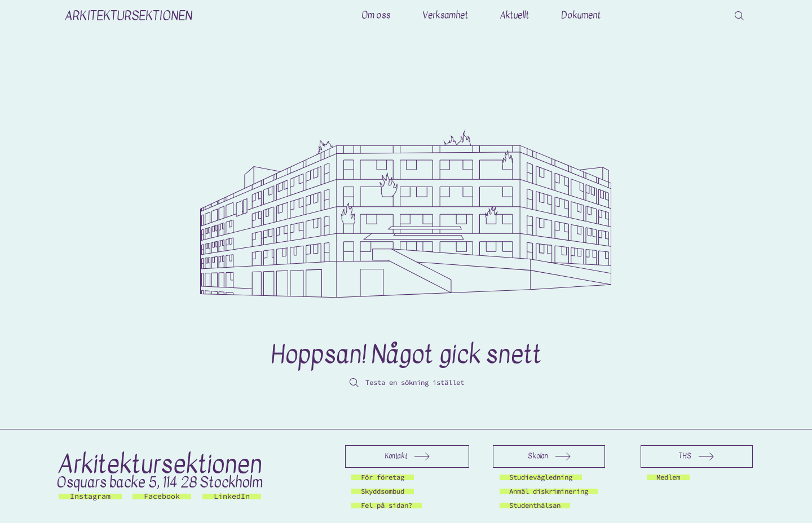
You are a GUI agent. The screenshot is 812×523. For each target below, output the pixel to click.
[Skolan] (549, 456)
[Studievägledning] (545, 477)
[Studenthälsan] (539, 506)
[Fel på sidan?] (390, 506)
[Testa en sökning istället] (406, 383)
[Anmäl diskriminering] (554, 491)
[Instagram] (90, 497)
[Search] (739, 16)
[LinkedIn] (232, 497)
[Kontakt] (407, 456)
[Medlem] (670, 477)
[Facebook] (162, 497)
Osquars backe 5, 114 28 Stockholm (160, 482)
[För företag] (386, 477)
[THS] (697, 456)
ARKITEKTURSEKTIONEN (128, 16)
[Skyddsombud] (386, 491)
